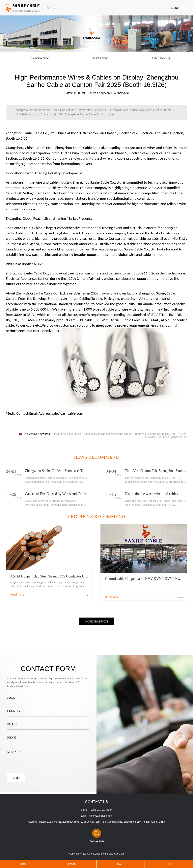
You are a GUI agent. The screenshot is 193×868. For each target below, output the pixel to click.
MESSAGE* (48, 756)
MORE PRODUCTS (96, 622)
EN (54, 8)
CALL (120, 864)
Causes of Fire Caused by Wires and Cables (56, 494)
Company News (40, 58)
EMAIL (72, 864)
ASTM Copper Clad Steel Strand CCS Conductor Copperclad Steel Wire (62, 576)
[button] (183, 558)
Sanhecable (105, 93)
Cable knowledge (162, 58)
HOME (24, 864)
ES (47, 8)
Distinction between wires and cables (151, 494)
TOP (169, 864)
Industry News (100, 58)
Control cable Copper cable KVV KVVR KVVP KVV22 (146, 579)
